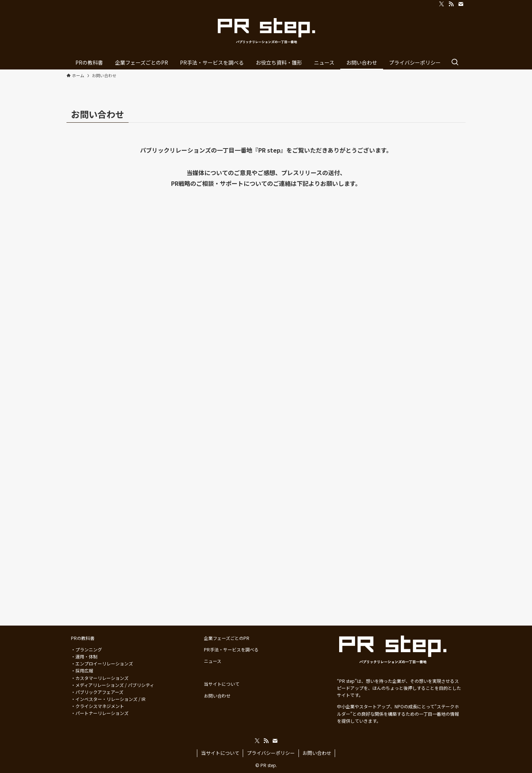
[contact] (461, 4)
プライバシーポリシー (271, 753)
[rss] (451, 4)
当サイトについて (220, 753)
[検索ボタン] (455, 62)
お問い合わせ (317, 753)
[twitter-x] (441, 4)
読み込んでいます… (266, 395)
